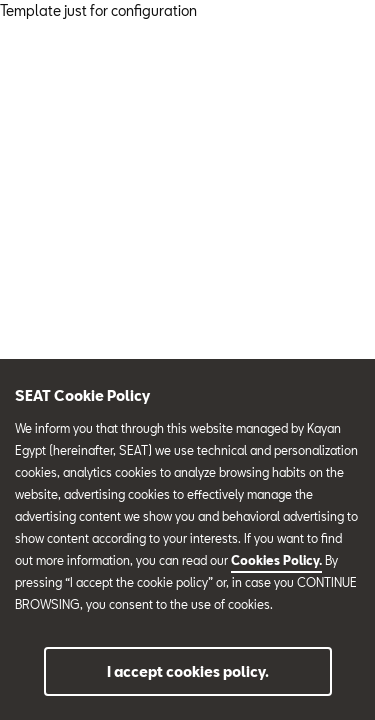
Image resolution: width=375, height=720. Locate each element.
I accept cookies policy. (188, 671)
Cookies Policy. (276, 560)
